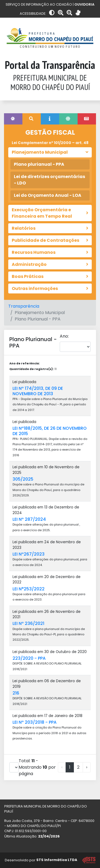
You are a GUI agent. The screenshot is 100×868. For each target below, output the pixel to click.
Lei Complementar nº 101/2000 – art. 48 (50, 143)
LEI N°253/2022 (29, 589)
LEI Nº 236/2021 (28, 623)
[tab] (13, 119)
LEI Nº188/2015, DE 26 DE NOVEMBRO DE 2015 (50, 431)
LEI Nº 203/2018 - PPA (35, 722)
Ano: (64, 336)
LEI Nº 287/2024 (29, 519)
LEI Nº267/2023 (29, 554)
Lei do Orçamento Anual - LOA (48, 195)
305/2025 (23, 479)
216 (16, 693)
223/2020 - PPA (29, 658)
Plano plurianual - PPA (39, 164)
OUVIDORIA (84, 4)
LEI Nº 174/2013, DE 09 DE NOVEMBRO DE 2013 (38, 391)
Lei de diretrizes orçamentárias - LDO (49, 180)
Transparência (24, 306)
